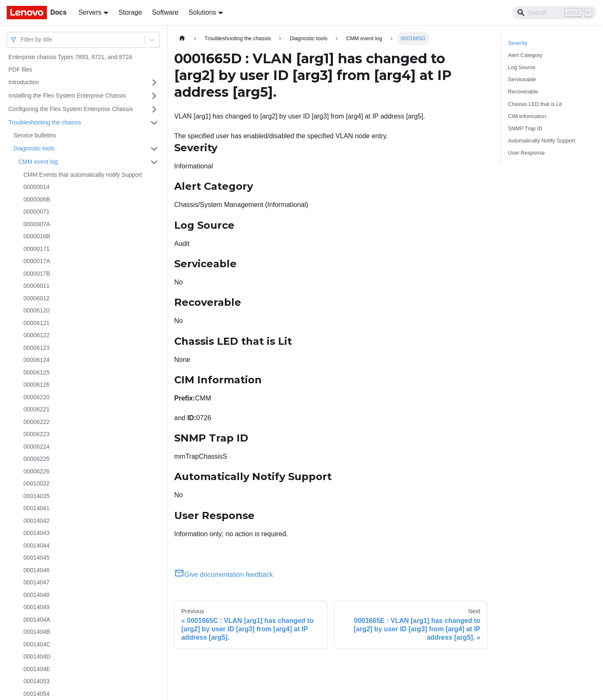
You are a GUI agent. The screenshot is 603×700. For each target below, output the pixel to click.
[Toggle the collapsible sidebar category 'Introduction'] (154, 83)
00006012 (36, 298)
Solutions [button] (202, 12)
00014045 (36, 558)
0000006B (37, 199)
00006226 (36, 471)
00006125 (36, 372)
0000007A (37, 224)
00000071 (36, 212)
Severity (518, 43)
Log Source (522, 67)
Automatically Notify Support (542, 141)
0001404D (37, 656)
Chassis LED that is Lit (535, 104)
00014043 (36, 533)
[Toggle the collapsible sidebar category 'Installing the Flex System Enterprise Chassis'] (154, 96)
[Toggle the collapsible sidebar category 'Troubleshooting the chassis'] (154, 123)
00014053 (36, 681)
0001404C (37, 644)
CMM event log (38, 162)
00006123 (36, 348)
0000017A (37, 261)
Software (165, 12)
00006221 (36, 409)
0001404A (37, 620)
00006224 (36, 447)
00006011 (36, 286)
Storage (130, 12)
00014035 (36, 496)
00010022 (36, 483)
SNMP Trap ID (525, 128)
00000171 (36, 249)
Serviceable (522, 79)
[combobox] (21, 40)
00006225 (36, 459)
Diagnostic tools (34, 148)
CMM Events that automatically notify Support (83, 175)
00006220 (36, 397)
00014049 (36, 607)
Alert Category (525, 55)
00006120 (36, 310)
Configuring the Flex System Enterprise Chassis (71, 109)
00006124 (36, 360)
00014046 (36, 570)
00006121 (36, 323)
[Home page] (182, 38)
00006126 (36, 385)
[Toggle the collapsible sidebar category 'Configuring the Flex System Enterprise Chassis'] (154, 109)
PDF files (20, 70)
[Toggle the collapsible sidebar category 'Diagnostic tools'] (154, 149)
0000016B (37, 236)
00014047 (36, 582)
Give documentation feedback (224, 575)
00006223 (36, 434)
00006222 (36, 422)
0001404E (37, 669)
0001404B (37, 632)
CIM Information (527, 116)
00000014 (36, 187)
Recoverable (523, 92)
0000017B (37, 274)
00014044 (36, 545)
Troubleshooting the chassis (45, 122)
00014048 (36, 595)
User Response (526, 153)
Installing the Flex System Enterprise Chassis (67, 96)
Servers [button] (90, 12)
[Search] (554, 13)
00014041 (36, 508)
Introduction (24, 82)
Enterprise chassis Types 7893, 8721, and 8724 (70, 57)
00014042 (36, 521)
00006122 (36, 335)
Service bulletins (35, 135)
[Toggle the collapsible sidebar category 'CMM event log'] (154, 162)
